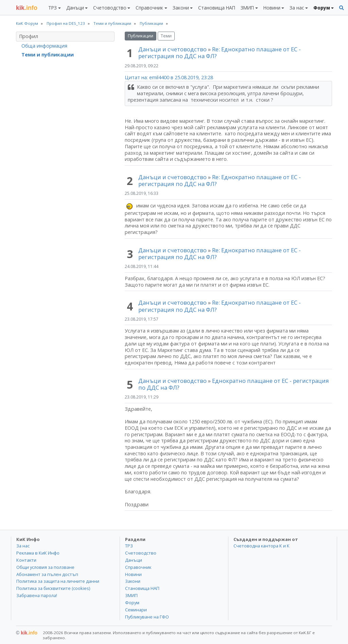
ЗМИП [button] (247, 8)
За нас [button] (297, 8)
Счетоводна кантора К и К (262, 546)
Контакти (26, 560)
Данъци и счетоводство (172, 49)
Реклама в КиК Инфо (38, 553)
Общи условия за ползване (45, 567)
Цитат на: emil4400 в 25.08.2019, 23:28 (169, 77)
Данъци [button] (75, 8)
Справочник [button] (149, 8)
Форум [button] (322, 8)
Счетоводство (141, 553)
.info (27, 8)
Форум (132, 603)
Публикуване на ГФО (147, 617)
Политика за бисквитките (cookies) (53, 588)
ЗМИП (131, 595)
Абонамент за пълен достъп (47, 574)
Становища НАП (217, 8)
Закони (133, 581)
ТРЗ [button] (53, 8)
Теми (166, 36)
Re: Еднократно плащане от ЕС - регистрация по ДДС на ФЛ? (220, 53)
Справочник (138, 567)
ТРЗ (129, 546)
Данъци (134, 560)
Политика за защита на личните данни (58, 581)
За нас (23, 546)
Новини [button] (272, 8)
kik (27, 633)
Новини (133, 574)
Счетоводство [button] (110, 8)
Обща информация (44, 46)
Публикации (141, 36)
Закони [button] (181, 8)
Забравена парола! (37, 595)
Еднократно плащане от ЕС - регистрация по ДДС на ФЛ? (234, 384)
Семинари (136, 610)
